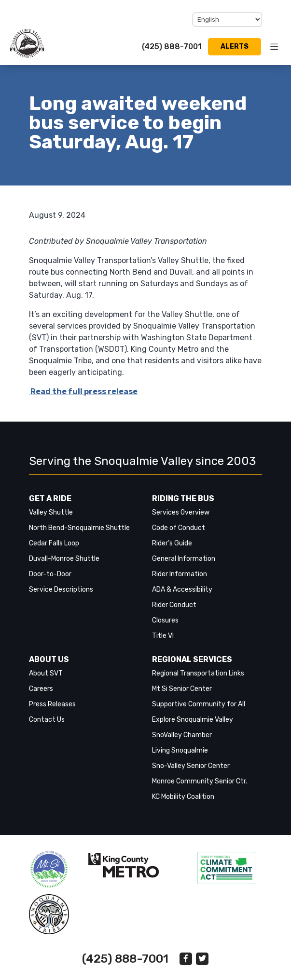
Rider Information (180, 574)
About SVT (46, 673)
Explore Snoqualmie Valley (193, 720)
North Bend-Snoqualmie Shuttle (79, 528)
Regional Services (192, 659)
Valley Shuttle (51, 512)
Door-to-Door (50, 574)
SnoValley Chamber (182, 735)
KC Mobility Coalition (183, 797)
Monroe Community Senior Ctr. (200, 781)
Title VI (163, 636)
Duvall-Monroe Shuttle (64, 559)
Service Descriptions (61, 589)
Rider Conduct (174, 605)
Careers (41, 689)
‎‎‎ (49, 869)
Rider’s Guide (172, 543)
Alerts (235, 46)
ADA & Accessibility (182, 589)
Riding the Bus (183, 498)
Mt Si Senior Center (182, 689)
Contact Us (47, 720)
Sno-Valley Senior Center (191, 766)
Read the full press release (83, 391)
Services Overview (181, 512)
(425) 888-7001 (172, 46)
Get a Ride (50, 498)
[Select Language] (227, 20)
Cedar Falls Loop (54, 543)
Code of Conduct (179, 528)
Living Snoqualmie (180, 750)
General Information (184, 559)
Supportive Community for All (199, 704)
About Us (49, 659)
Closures (165, 620)
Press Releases (52, 704)
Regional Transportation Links (198, 673)
